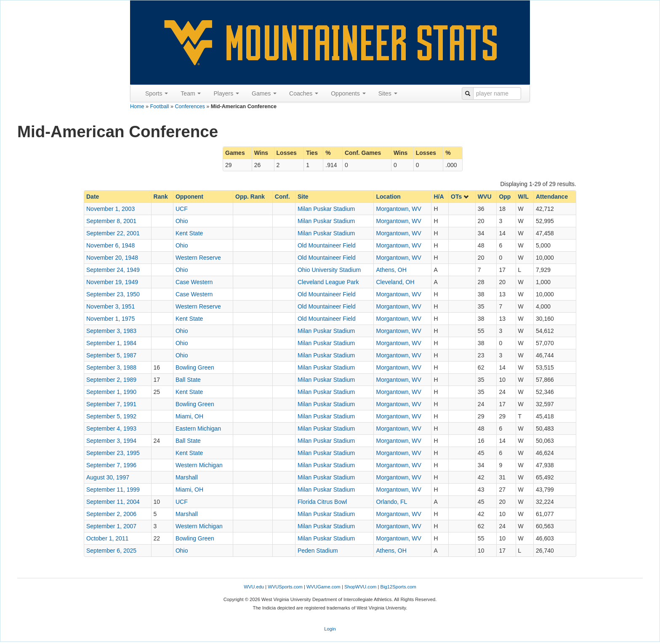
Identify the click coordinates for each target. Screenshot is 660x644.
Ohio (182, 221)
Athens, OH (391, 270)
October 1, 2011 (107, 538)
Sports (157, 93)
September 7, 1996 (111, 465)
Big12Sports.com (398, 587)
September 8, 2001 (111, 221)
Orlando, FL (391, 502)
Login (330, 629)
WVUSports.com (285, 587)
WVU (485, 197)
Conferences (190, 106)
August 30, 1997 (108, 477)
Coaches (304, 93)
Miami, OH (189, 416)
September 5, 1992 (111, 416)
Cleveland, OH (395, 282)
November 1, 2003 (110, 209)
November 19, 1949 (112, 282)
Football (160, 106)
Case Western (194, 282)
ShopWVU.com (360, 587)
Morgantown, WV (398, 209)
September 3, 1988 (111, 367)
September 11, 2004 (113, 502)
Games (264, 93)
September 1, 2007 (111, 526)
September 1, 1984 (111, 343)
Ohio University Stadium (329, 270)
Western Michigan (199, 465)
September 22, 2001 (113, 233)
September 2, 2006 (111, 514)
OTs (460, 197)
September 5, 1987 (111, 355)
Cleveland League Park (328, 282)
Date (93, 197)
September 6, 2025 (111, 551)
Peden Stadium (318, 551)
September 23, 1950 (113, 294)
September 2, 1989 (111, 380)
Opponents (348, 93)
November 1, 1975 (110, 319)
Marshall (187, 477)
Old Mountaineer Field (327, 245)
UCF (182, 209)
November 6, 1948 (110, 245)
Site (303, 197)
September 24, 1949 (113, 270)
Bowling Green (195, 367)
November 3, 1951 (110, 306)
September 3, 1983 (111, 331)
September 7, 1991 (111, 404)
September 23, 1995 (113, 453)
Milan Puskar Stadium (326, 209)
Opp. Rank (250, 197)
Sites (388, 93)
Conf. (282, 197)
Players (226, 93)
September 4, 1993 (111, 428)
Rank (161, 197)
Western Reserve (198, 258)
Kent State (189, 233)
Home (137, 106)
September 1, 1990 (111, 392)
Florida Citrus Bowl (322, 502)
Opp (505, 197)
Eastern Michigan (198, 428)
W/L (524, 197)
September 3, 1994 (111, 441)
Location (388, 197)
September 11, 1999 (113, 490)
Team (191, 93)
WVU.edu (254, 587)
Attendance (552, 197)
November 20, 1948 (112, 258)
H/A (439, 197)
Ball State (188, 380)
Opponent (189, 197)
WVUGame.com (323, 587)
